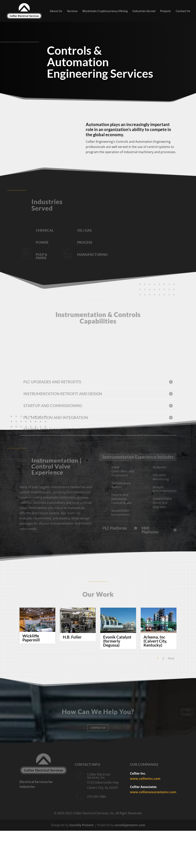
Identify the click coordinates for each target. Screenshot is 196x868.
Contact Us (183, 11)
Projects (166, 11)
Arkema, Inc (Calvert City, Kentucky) (155, 641)
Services (72, 11)
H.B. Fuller (72, 637)
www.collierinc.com (145, 779)
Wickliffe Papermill (31, 638)
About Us (56, 11)
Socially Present (82, 825)
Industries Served (144, 11)
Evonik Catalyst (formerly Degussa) (117, 641)
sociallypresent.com (130, 825)
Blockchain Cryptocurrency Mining (105, 11)
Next (171, 658)
